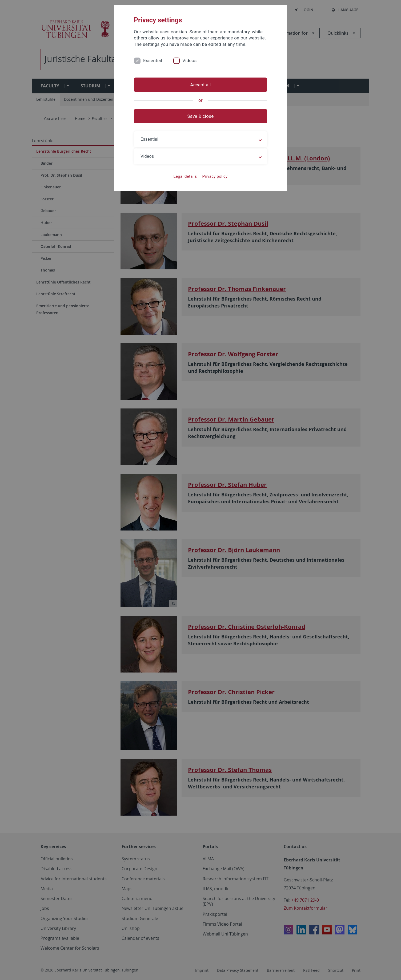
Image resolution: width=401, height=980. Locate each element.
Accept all (200, 85)
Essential (153, 60)
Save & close (201, 116)
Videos (190, 60)
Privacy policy (215, 176)
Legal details (185, 176)
